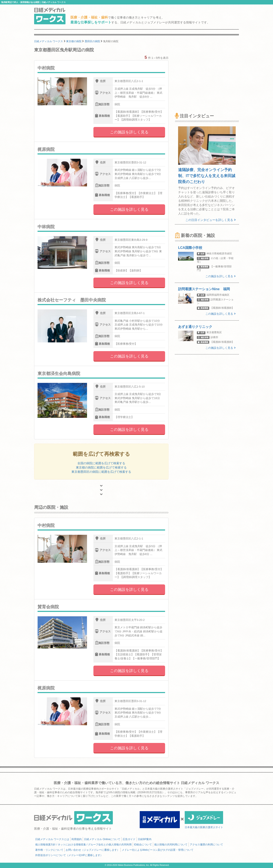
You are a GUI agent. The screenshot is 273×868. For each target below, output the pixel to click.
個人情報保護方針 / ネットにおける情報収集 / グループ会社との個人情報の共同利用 (83, 845)
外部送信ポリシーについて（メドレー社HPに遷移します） (69, 855)
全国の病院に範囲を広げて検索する (101, 463)
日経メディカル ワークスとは (52, 839)
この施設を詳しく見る (129, 132)
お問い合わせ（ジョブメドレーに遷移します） (93, 850)
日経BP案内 (145, 839)
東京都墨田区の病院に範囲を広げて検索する (101, 472)
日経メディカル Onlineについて (102, 839)
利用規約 (77, 839)
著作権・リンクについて (49, 850)
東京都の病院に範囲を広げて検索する (101, 467)
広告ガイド (129, 839)
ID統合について (143, 845)
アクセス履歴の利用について (206, 845)
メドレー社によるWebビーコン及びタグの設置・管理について (158, 850)
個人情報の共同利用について (171, 845)
